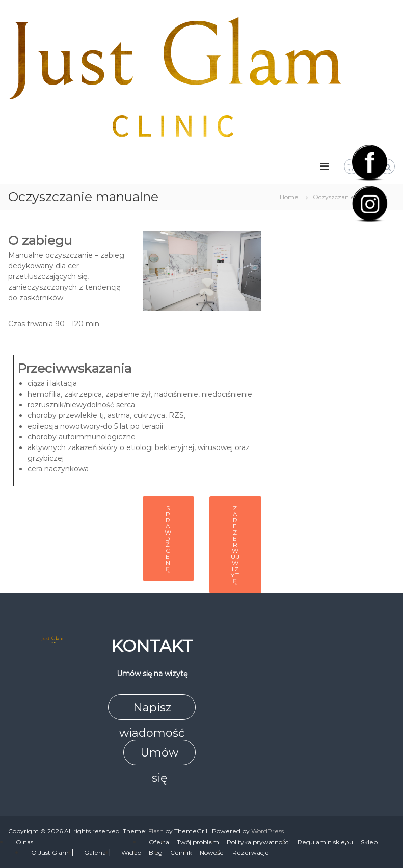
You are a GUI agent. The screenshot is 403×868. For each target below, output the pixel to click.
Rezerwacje (251, 852)
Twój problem (198, 842)
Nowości (212, 852)
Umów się (159, 755)
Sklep (369, 842)
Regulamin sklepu (325, 842)
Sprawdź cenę (168, 538)
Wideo (131, 852)
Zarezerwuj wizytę (236, 544)
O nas (24, 842)
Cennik (181, 852)
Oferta (159, 842)
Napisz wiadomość (152, 710)
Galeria (95, 852)
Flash (156, 831)
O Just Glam (50, 852)
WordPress (267, 831)
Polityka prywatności (258, 842)
